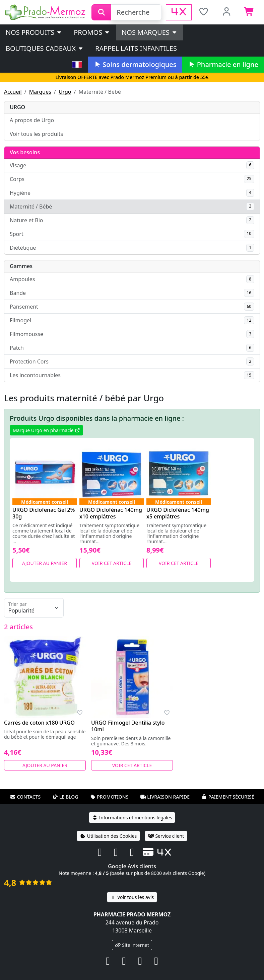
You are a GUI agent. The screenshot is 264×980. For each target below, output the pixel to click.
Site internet (132, 945)
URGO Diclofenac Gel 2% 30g (44, 513)
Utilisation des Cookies (109, 836)
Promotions (109, 797)
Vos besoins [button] (25, 152)
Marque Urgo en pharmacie (46, 430)
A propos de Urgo (32, 120)
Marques (40, 92)
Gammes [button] (21, 266)
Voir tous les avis (132, 897)
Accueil (13, 92)
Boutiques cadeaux (45, 48)
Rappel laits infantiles (136, 48)
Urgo (65, 92)
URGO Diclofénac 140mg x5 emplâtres (178, 513)
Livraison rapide (165, 797)
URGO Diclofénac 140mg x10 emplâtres (111, 513)
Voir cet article (112, 563)
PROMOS (92, 32)
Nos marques (150, 32)
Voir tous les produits (36, 134)
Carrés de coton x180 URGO (39, 723)
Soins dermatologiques (135, 64)
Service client (166, 836)
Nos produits (34, 32)
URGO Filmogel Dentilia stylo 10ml (128, 726)
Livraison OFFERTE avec (132, 77)
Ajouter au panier (45, 563)
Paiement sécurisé (228, 797)
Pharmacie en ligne (223, 64)
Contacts (25, 797)
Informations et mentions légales (132, 818)
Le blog (65, 797)
